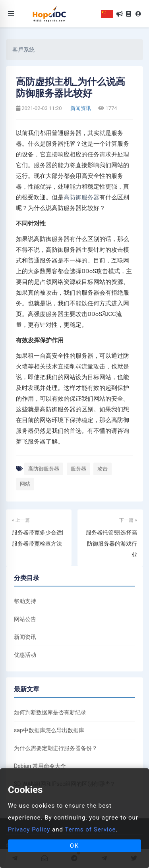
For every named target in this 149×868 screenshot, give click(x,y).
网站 (25, 484)
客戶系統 (23, 50)
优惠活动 (25, 655)
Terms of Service (90, 829)
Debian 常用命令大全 (40, 766)
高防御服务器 (81, 197)
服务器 (78, 469)
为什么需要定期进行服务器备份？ (56, 748)
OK (75, 846)
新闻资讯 (80, 108)
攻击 (103, 469)
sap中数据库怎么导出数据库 (49, 730)
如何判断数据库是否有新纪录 (50, 712)
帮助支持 (25, 601)
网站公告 (25, 619)
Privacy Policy (29, 829)
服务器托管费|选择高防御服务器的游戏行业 (111, 544)
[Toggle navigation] (11, 14)
